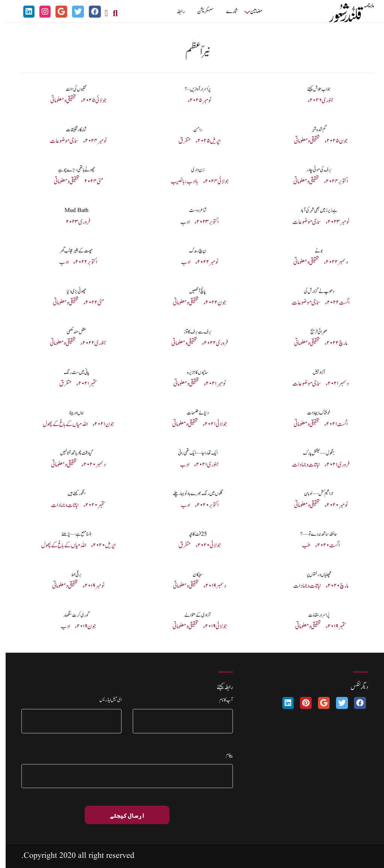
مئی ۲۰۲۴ (88, 182)
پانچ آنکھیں (192, 291)
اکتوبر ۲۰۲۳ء (201, 222)
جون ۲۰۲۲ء (209, 303)
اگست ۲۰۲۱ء (330, 424)
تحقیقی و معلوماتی (58, 101)
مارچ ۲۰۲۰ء (331, 586)
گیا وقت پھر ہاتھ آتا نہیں (71, 453)
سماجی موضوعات (58, 141)
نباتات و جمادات (300, 465)
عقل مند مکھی (71, 332)
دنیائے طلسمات (192, 413)
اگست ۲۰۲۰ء (322, 545)
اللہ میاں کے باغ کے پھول (60, 424)
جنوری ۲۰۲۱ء (201, 465)
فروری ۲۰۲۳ (73, 222)
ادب (179, 222)
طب (301, 545)
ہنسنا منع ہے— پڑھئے (71, 534)
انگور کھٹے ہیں (71, 494)
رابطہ (175, 11)
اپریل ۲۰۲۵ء (202, 141)
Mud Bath (71, 210)
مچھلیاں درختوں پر (313, 575)
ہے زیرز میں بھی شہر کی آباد (313, 210)
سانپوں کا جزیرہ (192, 372)
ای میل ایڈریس (105, 700)
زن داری (192, 170)
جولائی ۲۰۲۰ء (203, 545)
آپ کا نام (220, 700)
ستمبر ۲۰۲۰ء (89, 505)
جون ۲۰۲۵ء (331, 141)
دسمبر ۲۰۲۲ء (330, 262)
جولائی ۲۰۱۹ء (209, 626)
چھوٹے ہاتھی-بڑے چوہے (71, 170)
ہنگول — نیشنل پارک (313, 453)
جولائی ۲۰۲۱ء (209, 424)
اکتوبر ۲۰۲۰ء (201, 505)
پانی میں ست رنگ (71, 372)
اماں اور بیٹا (71, 413)
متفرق (179, 141)
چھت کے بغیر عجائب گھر (71, 251)
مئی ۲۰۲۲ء (88, 303)
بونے (313, 251)
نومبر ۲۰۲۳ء (332, 222)
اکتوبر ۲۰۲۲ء (80, 262)
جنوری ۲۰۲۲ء (88, 343)
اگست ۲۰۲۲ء (332, 303)
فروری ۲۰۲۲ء (209, 343)
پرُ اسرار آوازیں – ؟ (192, 89)
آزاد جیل (313, 372)
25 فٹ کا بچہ (192, 534)
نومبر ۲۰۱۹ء (88, 586)
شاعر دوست (192, 210)
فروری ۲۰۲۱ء (331, 465)
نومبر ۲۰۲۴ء (89, 141)
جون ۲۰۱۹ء (80, 626)
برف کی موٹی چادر (313, 170)
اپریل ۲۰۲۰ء (98, 545)
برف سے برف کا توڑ (192, 332)
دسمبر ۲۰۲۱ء (332, 384)
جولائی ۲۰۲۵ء (88, 101)
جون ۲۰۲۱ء (98, 424)
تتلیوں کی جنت (71, 89)
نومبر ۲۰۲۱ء (209, 384)
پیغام (224, 755)
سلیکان (192, 575)
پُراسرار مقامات (313, 615)
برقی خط (71, 575)
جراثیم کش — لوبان (313, 494)
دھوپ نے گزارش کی (313, 291)
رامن (192, 130)
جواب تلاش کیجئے (313, 89)
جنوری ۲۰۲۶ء (315, 101)
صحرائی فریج (313, 332)
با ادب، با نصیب (179, 182)
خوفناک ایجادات (313, 413)
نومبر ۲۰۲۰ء (331, 505)
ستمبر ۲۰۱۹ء (331, 626)
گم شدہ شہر (313, 130)
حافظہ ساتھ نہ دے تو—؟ (313, 534)
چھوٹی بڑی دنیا (71, 291)
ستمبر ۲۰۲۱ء (81, 384)
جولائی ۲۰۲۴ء (210, 182)
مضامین (251, 11)
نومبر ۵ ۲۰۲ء (194, 101)
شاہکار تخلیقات (71, 130)
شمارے (226, 11)
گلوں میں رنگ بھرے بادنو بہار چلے (192, 494)
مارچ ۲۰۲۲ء (330, 343)
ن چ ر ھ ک (192, 251)
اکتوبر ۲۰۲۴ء (330, 182)
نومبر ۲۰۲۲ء (201, 262)
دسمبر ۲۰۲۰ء (88, 465)
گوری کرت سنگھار (71, 615)
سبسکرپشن (200, 11)
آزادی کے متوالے (192, 615)
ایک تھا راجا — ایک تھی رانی (192, 453)
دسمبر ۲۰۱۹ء (209, 586)
